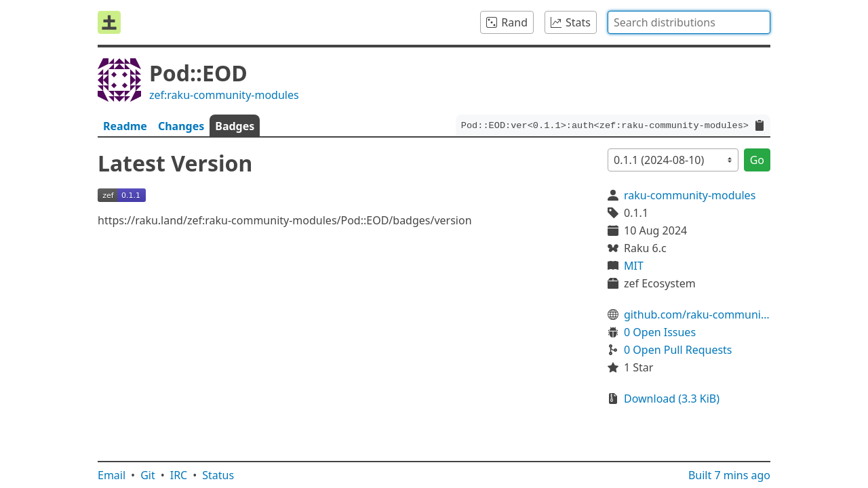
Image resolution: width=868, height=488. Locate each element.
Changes (181, 126)
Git (148, 475)
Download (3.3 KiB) (672, 399)
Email (112, 475)
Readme (125, 126)
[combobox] (689, 22)
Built (729, 475)
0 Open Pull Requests (678, 350)
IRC (179, 475)
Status (218, 475)
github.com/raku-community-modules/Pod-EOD (697, 314)
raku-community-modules (690, 195)
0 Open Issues (660, 332)
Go (757, 160)
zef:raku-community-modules (224, 95)
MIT (634, 266)
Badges (235, 126)
